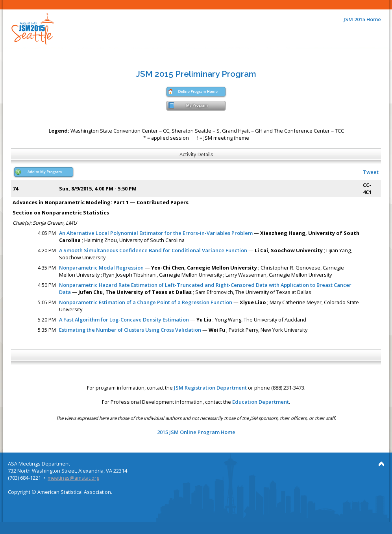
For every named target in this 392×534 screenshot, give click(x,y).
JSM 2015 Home (362, 19)
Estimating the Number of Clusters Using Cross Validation (130, 330)
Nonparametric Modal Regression (101, 268)
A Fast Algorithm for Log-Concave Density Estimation (124, 320)
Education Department (261, 402)
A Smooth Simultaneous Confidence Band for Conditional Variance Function (153, 250)
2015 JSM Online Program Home (196, 432)
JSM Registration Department (210, 388)
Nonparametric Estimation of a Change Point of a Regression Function (146, 302)
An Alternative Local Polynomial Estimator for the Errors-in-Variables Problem (156, 233)
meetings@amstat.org (73, 478)
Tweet (371, 172)
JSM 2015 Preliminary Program (196, 74)
